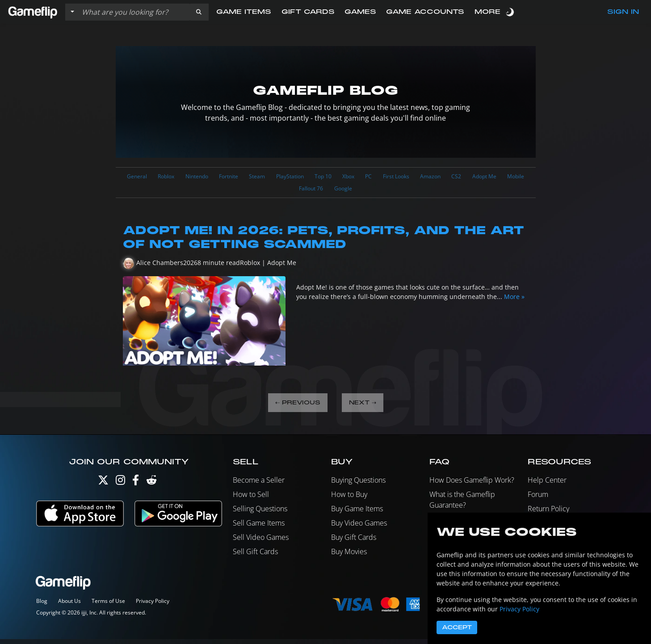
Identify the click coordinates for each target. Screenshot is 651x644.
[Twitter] (103, 487)
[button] (199, 12)
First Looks (446, 177)
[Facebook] (136, 487)
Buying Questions (358, 485)
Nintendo (212, 177)
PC (414, 177)
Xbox (391, 177)
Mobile (309, 191)
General (141, 177)
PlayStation (322, 177)
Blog (42, 606)
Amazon (487, 177)
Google (384, 191)
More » (514, 300)
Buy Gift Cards (354, 542)
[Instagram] (120, 487)
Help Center (547, 485)
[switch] (511, 12)
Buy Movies (349, 556)
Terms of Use (108, 606)
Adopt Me (272, 191)
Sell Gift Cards (255, 556)
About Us (69, 606)
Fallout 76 (346, 191)
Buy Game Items (357, 514)
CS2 (517, 177)
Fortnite (250, 177)
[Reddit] (151, 487)
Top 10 (361, 177)
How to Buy (349, 499)
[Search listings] (134, 12)
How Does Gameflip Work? (472, 485)
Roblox (175, 177)
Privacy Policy (153, 606)
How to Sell (251, 499)
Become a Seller (259, 485)
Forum (538, 499)
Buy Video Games (359, 528)
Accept (457, 627)
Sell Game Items (259, 528)
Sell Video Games (261, 542)
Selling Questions (260, 514)
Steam (284, 177)
